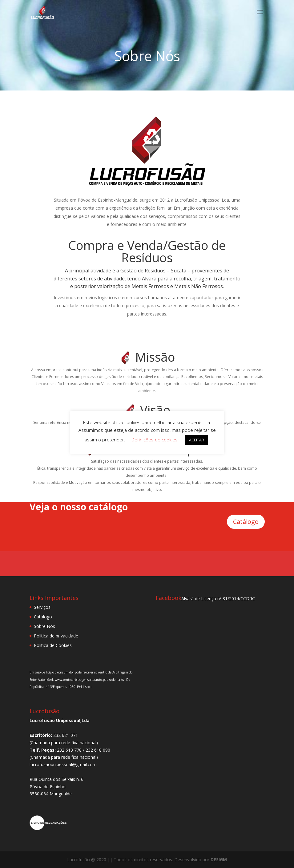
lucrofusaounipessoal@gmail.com (63, 764)
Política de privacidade (56, 636)
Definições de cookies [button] (155, 440)
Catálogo (246, 522)
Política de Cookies (53, 645)
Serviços (42, 607)
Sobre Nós (44, 626)
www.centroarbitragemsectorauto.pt (81, 680)
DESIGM (219, 860)
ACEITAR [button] (197, 440)
